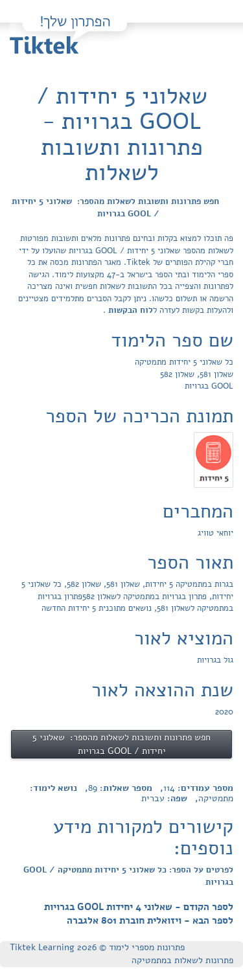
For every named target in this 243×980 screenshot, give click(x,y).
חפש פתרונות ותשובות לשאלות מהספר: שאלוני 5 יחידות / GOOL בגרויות (115, 208)
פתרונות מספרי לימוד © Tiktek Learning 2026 (97, 947)
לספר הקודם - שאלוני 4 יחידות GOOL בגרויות (139, 907)
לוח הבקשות (129, 310)
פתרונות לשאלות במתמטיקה (182, 960)
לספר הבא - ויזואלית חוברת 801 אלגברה (150, 920)
